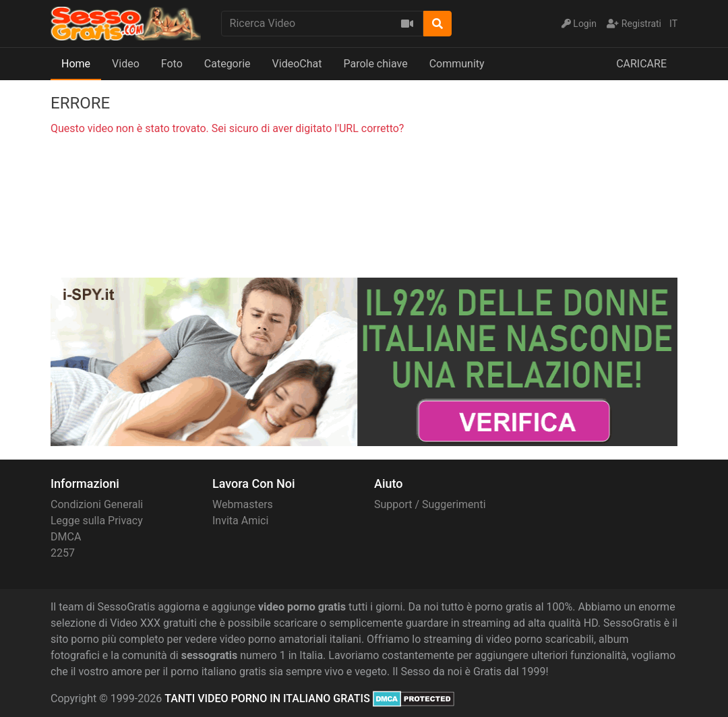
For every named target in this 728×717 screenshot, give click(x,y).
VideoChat (297, 64)
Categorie (227, 64)
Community (457, 64)
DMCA (66, 537)
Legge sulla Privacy (97, 521)
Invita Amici (240, 521)
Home (76, 64)
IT (673, 24)
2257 (63, 553)
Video (126, 64)
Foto (172, 64)
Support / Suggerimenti (430, 504)
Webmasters (243, 504)
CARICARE (641, 64)
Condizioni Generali (97, 504)
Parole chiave (375, 64)
